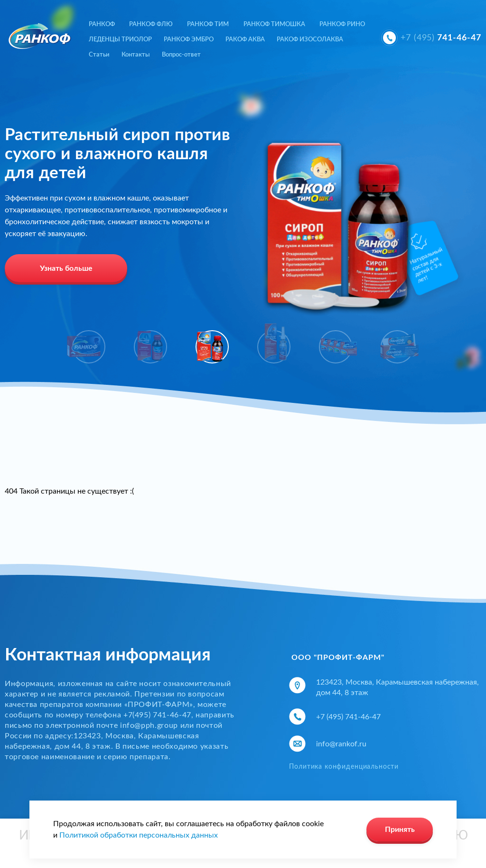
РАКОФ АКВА (245, 40)
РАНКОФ (102, 24)
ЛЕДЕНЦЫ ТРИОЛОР (120, 40)
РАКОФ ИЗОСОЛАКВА (310, 40)
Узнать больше (66, 268)
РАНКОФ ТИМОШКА (274, 24)
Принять (400, 830)
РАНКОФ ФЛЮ (151, 24)
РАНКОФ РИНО (342, 24)
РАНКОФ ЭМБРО (189, 40)
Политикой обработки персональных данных (139, 835)
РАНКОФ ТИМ (208, 24)
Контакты (136, 55)
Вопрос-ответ (181, 55)
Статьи (99, 55)
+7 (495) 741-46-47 (348, 717)
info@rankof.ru (341, 744)
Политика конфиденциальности (344, 767)
